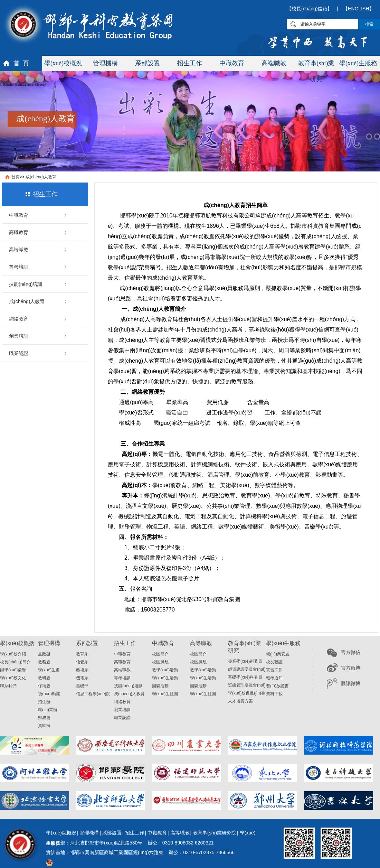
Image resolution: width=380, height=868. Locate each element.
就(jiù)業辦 (48, 710)
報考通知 (274, 678)
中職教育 (232, 63)
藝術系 (82, 670)
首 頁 (21, 63)
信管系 (82, 662)
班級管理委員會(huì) (247, 685)
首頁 (16, 177)
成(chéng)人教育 (41, 177)
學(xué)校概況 (63, 63)
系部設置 (148, 63)
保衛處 (44, 686)
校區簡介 (160, 654)
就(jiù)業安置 (278, 654)
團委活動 (160, 686)
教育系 (82, 654)
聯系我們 (8, 686)
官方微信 (351, 652)
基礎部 (82, 686)
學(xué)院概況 (61, 833)
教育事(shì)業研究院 (215, 833)
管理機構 (105, 63)
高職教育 (19, 232)
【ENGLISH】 (358, 9)
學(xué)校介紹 (13, 654)
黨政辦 (44, 654)
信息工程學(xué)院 (93, 694)
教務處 (44, 662)
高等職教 (180, 833)
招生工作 (190, 63)
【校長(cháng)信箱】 (309, 9)
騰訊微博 (351, 683)
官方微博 (351, 668)
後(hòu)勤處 (49, 694)
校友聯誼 (274, 662)
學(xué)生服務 (358, 63)
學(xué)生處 (49, 670)
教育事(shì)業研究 (316, 66)
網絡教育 (19, 319)
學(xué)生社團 (165, 694)
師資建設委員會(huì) (247, 669)
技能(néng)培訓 (26, 284)
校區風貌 (160, 662)
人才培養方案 (240, 701)
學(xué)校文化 (13, 678)
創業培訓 (19, 336)
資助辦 (44, 726)
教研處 (44, 678)
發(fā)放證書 (277, 686)
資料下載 (274, 694)
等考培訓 (19, 267)
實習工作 (274, 670)
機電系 (82, 678)
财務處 (44, 718)
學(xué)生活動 (165, 678)
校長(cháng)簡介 (15, 662)
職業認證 (19, 353)
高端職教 (274, 63)
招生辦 (44, 702)
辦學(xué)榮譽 (13, 670)
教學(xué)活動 (165, 670)
